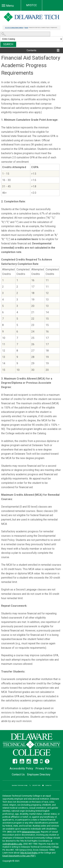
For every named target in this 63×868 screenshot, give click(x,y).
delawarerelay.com (31, 832)
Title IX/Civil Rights (29, 853)
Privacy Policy (44, 768)
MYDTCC (31, 5)
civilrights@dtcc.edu (12, 844)
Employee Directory (39, 775)
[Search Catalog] (25, 34)
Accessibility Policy (21, 768)
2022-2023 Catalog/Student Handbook (14, 28)
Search (8, 44)
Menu (9, 7)
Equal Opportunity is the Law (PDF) (19, 856)
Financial (26, 28)
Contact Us (18, 775)
